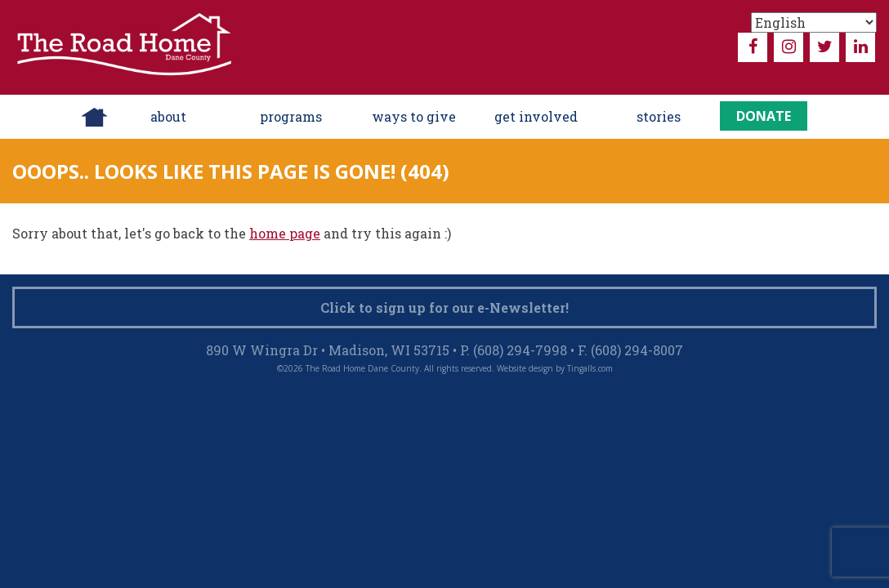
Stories (659, 116)
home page (285, 233)
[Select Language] (814, 22)
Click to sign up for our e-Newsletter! (444, 307)
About (168, 116)
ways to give (414, 116)
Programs (291, 116)
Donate (764, 116)
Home (94, 117)
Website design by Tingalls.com (555, 368)
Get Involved (536, 116)
